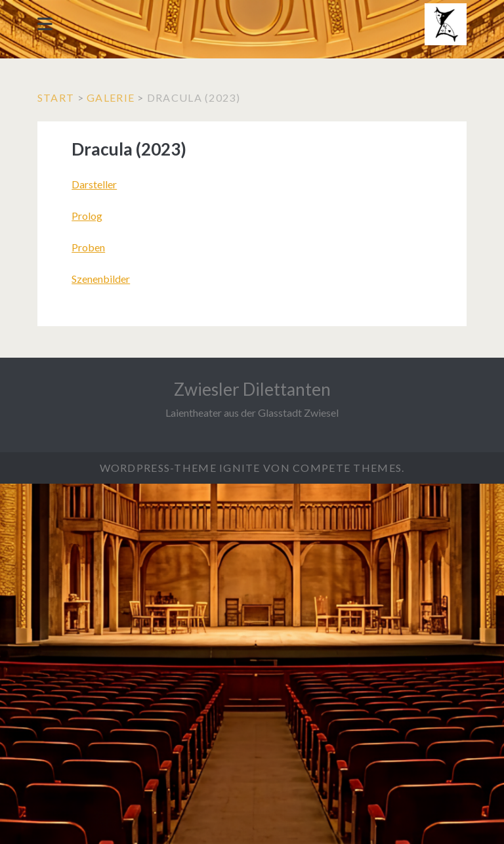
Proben (88, 247)
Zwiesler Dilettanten (252, 389)
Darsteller (94, 184)
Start (56, 97)
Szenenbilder (101, 279)
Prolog (87, 216)
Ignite (240, 468)
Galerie (111, 97)
